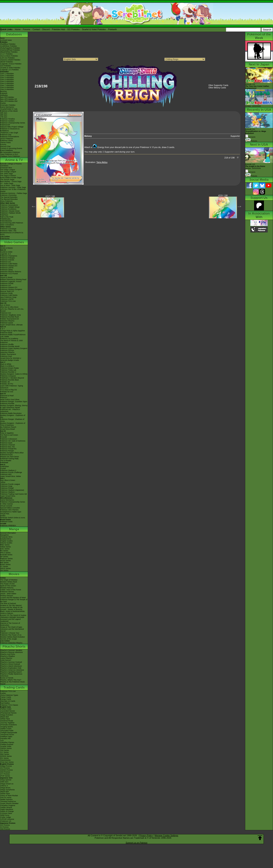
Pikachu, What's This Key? (11, 680)
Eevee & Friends (7, 678)
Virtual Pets (5, 514)
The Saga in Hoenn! (8, 176)
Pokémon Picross (7, 350)
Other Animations (7, 225)
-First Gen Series (7, 762)
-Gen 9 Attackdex (7, 89)
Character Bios (6, 168)
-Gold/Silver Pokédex (9, 46)
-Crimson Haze (6, 813)
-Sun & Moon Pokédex (9, 56)
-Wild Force (5, 815)
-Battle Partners (6, 800)
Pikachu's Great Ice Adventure (12, 670)
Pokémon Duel (6, 356)
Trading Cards (14, 687)
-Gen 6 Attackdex (7, 83)
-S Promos (4, 827)
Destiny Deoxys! (7, 596)
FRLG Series (5, 553)
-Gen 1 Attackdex (7, 74)
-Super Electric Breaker (9, 803)
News (2, 38)
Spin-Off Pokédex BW (9, 101)
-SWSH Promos (7, 770)
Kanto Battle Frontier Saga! (11, 178)
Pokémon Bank (6, 333)
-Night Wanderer (7, 809)
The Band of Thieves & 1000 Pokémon (11, 341)
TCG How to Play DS (9, 390)
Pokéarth (112, 29)
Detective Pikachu (7, 321)
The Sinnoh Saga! (7, 180)
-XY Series (4, 752)
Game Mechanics (7, 107)
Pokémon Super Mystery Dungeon (14, 348)
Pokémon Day (6, 135)
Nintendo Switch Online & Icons (13, 518)
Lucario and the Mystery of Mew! (13, 598)
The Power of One (7, 584)
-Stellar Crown (6, 729)
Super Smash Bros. (8, 496)
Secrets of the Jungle (9, 639)
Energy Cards (6, 699)
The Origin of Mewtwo (9, 580)
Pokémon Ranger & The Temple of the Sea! (14, 601)
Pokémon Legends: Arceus (11, 281)
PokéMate (4, 463)
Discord (46, 29)
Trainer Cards (6, 697)
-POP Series (5, 776)
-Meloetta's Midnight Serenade (12, 617)
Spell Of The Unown (8, 586)
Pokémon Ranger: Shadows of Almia (12, 420)
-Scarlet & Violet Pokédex (10, 68)
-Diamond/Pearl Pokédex (10, 50)
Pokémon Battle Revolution (11, 413)
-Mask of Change (7, 811)
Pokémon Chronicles (8, 195)
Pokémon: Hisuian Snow (10, 211)
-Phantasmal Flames (8, 713)
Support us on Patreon (136, 843)
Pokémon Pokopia (7, 258)
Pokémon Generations (9, 205)
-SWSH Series (6, 748)
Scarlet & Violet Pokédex (94, 29)
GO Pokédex (73, 29)
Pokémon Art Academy (9, 339)
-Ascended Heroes (8, 711)
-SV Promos (5, 768)
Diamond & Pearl (7, 396)
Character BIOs (6, 537)
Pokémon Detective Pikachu (11, 643)
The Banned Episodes (9, 199)
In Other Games (7, 504)
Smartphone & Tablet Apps (11, 512)
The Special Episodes (9, 197)
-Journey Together (7, 723)
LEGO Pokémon (7, 139)
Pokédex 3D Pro (7, 384)
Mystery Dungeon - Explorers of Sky (13, 416)
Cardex (3, 103)
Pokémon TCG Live (8, 301)
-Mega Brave (5, 788)
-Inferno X (4, 786)
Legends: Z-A (6, 254)
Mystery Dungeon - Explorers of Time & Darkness (13, 424)
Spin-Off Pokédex (7, 97)
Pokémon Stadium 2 (8, 470)
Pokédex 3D (5, 382)
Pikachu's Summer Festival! (11, 662)
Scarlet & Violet (6, 252)
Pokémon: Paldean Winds (10, 213)
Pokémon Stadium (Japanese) (12, 490)
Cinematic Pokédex (8, 105)
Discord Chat (5, 146)
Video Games (14, 242)
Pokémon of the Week (9, 111)
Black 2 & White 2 (7, 366)
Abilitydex (4, 95)
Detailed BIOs (6, 539)
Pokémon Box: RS (7, 447)
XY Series (4, 566)
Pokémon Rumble (7, 403)
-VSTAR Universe (7, 819)
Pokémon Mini (6, 474)
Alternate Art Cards (8, 701)
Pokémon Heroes (7, 592)
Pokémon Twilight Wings (10, 207)
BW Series (4, 563)
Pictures (251, 141)
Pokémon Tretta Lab (8, 370)
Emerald (4, 437)
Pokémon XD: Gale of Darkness (13, 441)
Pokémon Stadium (7, 492)
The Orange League (8, 172)
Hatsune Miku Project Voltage (12, 127)
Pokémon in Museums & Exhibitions (10, 130)
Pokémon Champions (9, 256)
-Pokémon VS (6, 821)
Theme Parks (6, 143)
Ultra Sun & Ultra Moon (9, 307)
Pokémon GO (6, 262)
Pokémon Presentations (10, 137)
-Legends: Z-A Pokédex (9, 70)
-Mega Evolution (7, 715)
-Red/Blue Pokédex (8, 44)
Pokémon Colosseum (9, 439)
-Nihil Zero (4, 782)
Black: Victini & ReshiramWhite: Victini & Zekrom (13, 612)
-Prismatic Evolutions (8, 725)
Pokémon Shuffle (7, 344)
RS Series (4, 551)
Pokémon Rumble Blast (9, 380)
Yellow (3, 482)
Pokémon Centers (7, 121)
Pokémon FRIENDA (8, 526)
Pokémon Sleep (7, 270)
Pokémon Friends (7, 260)
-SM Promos (5, 772)
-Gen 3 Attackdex (7, 78)
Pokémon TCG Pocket (9, 274)
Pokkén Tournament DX (10, 319)
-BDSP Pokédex (7, 62)
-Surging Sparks (7, 727)
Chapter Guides (6, 541)
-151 (2, 740)
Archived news (6, 40)
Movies (14, 574)
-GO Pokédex (6, 66)
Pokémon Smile (6, 293)
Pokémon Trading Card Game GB (14, 494)
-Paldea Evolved (7, 744)
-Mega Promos (6, 766)
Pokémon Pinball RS (8, 449)
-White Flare (5, 719)
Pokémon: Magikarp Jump (11, 315)
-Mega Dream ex (7, 784)
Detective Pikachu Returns (11, 272)
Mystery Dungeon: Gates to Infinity (14, 374)
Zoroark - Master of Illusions (11, 609)
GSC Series (5, 549)
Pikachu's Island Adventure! (11, 666)
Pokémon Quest (7, 323)
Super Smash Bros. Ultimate (11, 325)
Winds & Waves (6, 248)
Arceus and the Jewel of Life (11, 607)
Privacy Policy (146, 836)
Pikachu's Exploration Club (11, 668)
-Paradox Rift (5, 738)
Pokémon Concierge (8, 229)
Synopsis (250, 172)
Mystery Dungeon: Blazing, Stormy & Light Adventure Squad (14, 406)
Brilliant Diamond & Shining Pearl (13, 279)
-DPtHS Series (6, 756)
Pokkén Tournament (8, 354)
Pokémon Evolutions (8, 209)
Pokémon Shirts (7, 141)
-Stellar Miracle (6, 807)
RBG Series (5, 545)
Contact (36, 29)
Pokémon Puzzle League (10, 484)
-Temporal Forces (7, 735)
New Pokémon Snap (8, 297)
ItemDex (4, 91)
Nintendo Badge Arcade (10, 360)
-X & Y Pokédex (6, 54)
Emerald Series (6, 555)
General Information (8, 533)
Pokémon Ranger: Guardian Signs (14, 402)
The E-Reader (6, 461)
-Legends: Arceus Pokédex (11, 64)
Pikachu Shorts (14, 646)
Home (18, 29)
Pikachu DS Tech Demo (10, 457)
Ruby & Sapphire (7, 433)
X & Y (2, 329)
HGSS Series (6, 561)
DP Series (4, 557)
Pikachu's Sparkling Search (11, 672)
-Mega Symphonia (7, 790)
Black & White (6, 364)
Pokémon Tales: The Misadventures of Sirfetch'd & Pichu (12, 233)
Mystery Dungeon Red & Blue (12, 453)
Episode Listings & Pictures (11, 164)
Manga (14, 529)
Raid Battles (5, 703)
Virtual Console (6, 506)
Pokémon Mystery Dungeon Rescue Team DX (11, 290)
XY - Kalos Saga (7, 183)
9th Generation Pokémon (10, 152)
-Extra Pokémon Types (9, 695)
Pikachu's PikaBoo (7, 656)
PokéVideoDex (6, 221)
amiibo (3, 516)
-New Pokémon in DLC (9, 154)
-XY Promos (5, 774)
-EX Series (4, 758)
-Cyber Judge (6, 817)
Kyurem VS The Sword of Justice (13, 615)
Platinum (4, 398)
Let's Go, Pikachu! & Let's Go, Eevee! (12, 310)
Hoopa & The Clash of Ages (11, 627)
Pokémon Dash (6, 443)
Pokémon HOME (7, 283)
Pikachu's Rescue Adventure (11, 652)
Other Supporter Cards (218, 85)
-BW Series (5, 754)
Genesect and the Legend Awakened (10, 620)
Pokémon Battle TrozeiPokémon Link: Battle (13, 336)
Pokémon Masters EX (9, 266)
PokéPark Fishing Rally (9, 459)
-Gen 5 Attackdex (7, 81)
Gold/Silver (5, 466)
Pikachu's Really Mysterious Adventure (11, 675)
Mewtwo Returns (7, 588)
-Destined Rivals (7, 721)
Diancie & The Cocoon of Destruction (10, 624)
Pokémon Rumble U (8, 372)
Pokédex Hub (59, 29)
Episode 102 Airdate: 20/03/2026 (255, 166)
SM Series (4, 570)
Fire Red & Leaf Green (9, 435)
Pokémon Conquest (8, 376)
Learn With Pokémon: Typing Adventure (12, 387)
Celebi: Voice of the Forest (11, 590)
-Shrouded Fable (7, 731)
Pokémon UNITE (7, 268)
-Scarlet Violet (6, 746)
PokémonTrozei (6, 455)
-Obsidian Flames (7, 742)
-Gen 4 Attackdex (7, 80)
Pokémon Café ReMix (9, 264)
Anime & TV (14, 160)
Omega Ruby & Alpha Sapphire (13, 331)
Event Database (7, 150)
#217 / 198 (50, 196)
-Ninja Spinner (6, 780)
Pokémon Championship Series (13, 123)
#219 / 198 (223, 196)
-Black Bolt (4, 717)
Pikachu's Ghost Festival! (10, 664)
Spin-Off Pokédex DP (9, 99)
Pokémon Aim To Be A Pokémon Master (13, 190)
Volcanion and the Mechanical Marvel (12, 630)
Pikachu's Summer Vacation (11, 650)
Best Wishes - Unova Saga (11, 181)
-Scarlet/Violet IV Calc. (9, 109)
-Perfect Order (6, 709)
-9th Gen (4, 113)
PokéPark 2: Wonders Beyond (12, 378)
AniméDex (4, 166)
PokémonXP (5, 125)
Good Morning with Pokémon (12, 223)
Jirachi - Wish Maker (8, 594)
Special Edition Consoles (10, 508)
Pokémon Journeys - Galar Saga (13, 187)
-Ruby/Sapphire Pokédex (10, 48)
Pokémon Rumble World (10, 346)
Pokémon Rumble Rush (10, 317)
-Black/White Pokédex (9, 52)
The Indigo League (8, 170)
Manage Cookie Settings (166, 836)
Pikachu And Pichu (8, 654)
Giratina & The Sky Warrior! (11, 605)
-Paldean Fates (6, 737)
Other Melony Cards (217, 88)
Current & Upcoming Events (11, 148)
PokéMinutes (5, 219)
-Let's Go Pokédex (7, 58)
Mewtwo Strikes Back (9, 582)
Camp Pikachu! (6, 658)
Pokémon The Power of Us (11, 635)
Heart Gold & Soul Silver (10, 400)
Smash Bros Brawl (7, 429)
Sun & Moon (5, 305)
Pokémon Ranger (7, 451)
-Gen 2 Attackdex (7, 76)
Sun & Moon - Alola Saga (10, 185)
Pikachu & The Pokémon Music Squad (13, 683)
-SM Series (5, 750)
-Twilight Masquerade (9, 733)
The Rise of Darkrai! (8, 603)
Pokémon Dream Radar (10, 368)
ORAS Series (6, 568)
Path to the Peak (7, 217)
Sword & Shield (6, 278)
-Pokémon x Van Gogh (9, 133)
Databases (14, 34)
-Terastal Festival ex (8, 801)
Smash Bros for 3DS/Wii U (11, 358)
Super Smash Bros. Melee (11, 476)
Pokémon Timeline (7, 119)
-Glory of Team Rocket (9, 796)
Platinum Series (6, 559)
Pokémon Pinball (7, 488)
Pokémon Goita (6, 522)
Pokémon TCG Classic (9, 705)
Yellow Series (6, 547)
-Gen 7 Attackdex (7, 85)
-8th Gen (4, 115)
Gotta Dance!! (6, 660)
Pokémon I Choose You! (10, 633)
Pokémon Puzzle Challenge (11, 472)
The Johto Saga (7, 174)
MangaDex (5, 535)
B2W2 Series (5, 564)
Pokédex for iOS (7, 392)
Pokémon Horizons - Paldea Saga (14, 193)
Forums (27, 29)
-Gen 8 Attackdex (7, 87)
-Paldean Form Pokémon (10, 156)
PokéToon (4, 215)
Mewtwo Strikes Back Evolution (13, 637)
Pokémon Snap (6, 486)
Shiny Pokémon (6, 201)
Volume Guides (6, 543)
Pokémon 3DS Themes (9, 510)
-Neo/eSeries (5, 760)
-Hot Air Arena (6, 798)
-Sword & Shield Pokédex (10, 60)
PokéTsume (5, 239)
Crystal (3, 468)
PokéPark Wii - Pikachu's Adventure (10, 410)
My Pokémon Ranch (8, 427)
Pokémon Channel (7, 445)
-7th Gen (4, 117)
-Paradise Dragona (8, 805)
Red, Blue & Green (8, 480)
